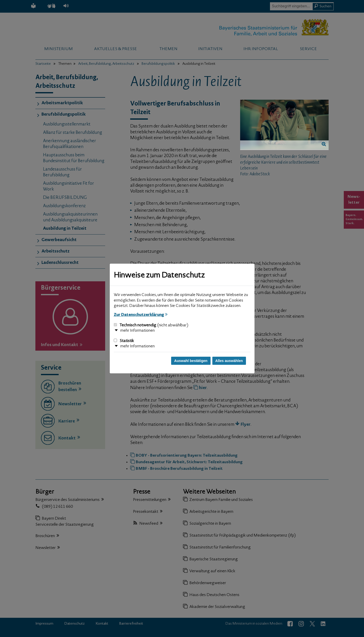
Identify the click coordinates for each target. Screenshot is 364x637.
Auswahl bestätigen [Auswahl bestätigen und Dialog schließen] (191, 361)
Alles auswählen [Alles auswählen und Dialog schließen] (229, 361)
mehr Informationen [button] (138, 331)
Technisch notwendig (151, 325)
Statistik (124, 341)
